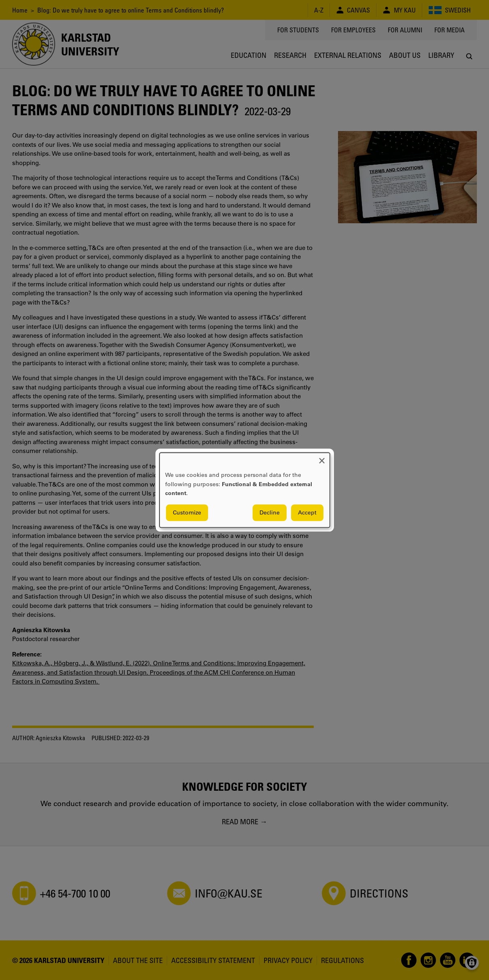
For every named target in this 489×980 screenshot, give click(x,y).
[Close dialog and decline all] (322, 458)
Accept (307, 512)
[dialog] (245, 490)
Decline (270, 512)
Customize (187, 512)
